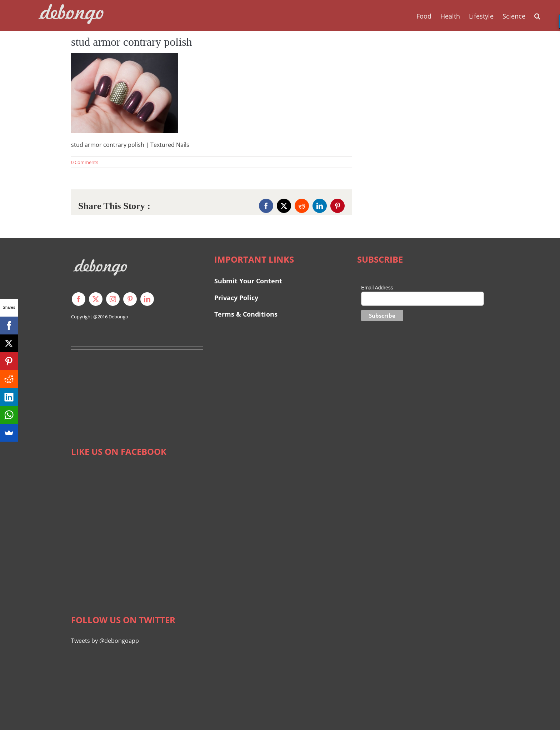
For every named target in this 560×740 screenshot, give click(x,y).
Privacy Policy (236, 298)
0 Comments (85, 162)
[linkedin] (147, 299)
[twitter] (96, 299)
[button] (537, 15)
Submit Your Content (249, 281)
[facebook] (79, 299)
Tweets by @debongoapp (105, 641)
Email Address (377, 288)
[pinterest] (130, 299)
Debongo (118, 317)
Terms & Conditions (246, 314)
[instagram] (113, 299)
